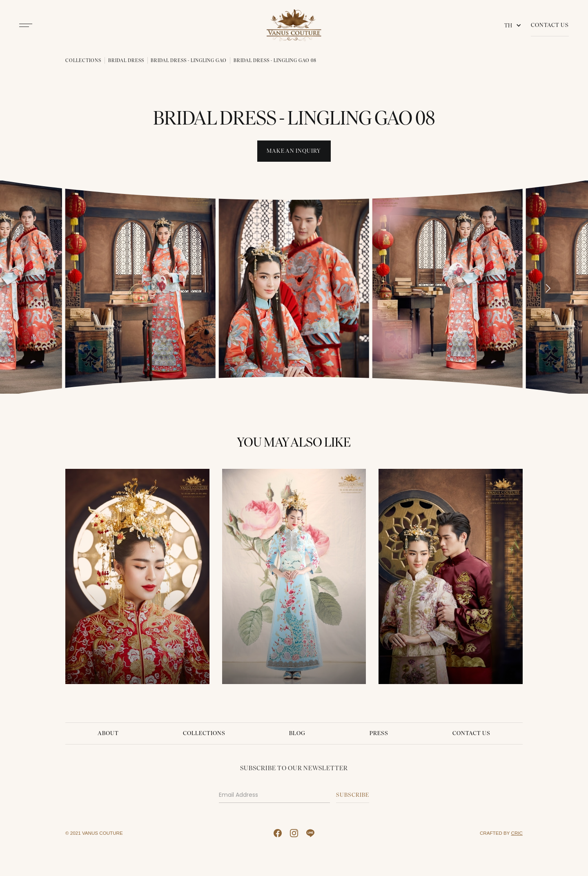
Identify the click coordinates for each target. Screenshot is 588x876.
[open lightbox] (140, 287)
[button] (514, 25)
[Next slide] (548, 288)
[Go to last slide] (40, 288)
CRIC (517, 833)
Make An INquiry (294, 151)
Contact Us (550, 25)
